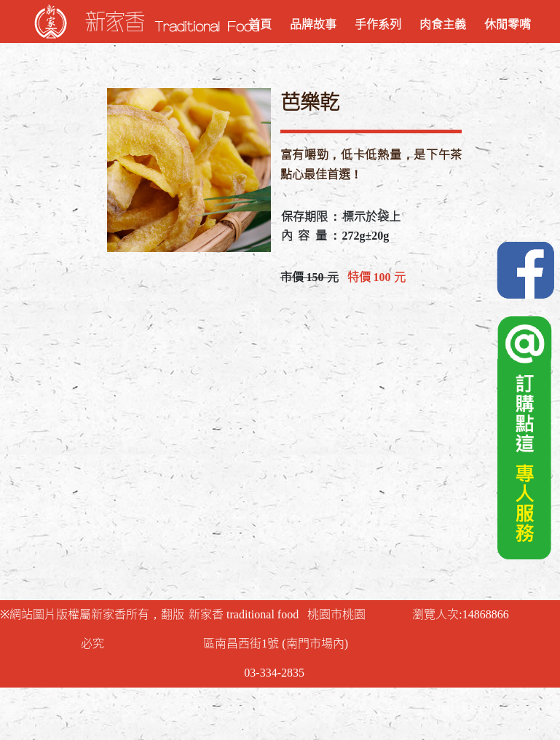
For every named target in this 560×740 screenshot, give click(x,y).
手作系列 (378, 24)
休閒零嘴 (508, 24)
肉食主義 (443, 24)
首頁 (260, 24)
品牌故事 (313, 24)
